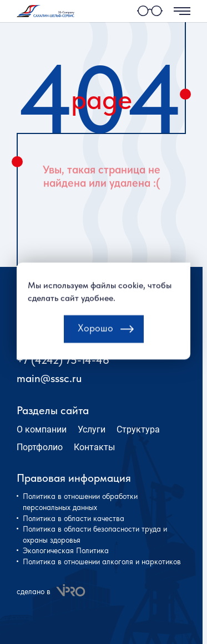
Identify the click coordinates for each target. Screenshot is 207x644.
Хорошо (95, 335)
